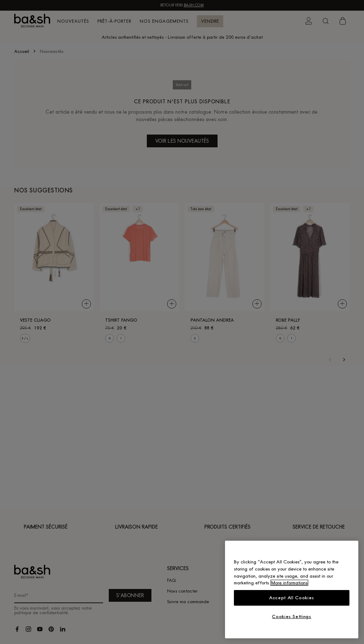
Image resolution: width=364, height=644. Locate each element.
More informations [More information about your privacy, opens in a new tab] (289, 583)
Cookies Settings (292, 616)
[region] (292, 590)
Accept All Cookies (292, 598)
